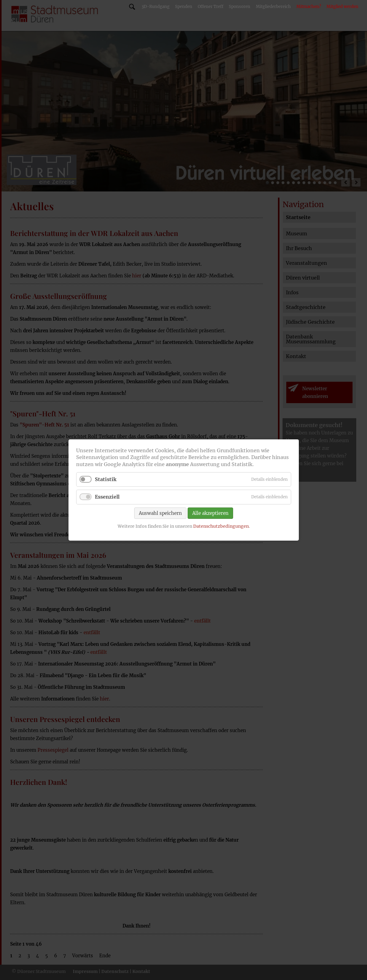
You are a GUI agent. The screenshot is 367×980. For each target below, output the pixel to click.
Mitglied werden (342, 7)
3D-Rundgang (156, 7)
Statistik (106, 479)
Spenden (184, 7)
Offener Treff (211, 7)
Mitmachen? (309, 7)
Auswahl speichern (160, 513)
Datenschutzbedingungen (221, 526)
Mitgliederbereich (273, 7)
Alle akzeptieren (210, 513)
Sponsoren (240, 7)
